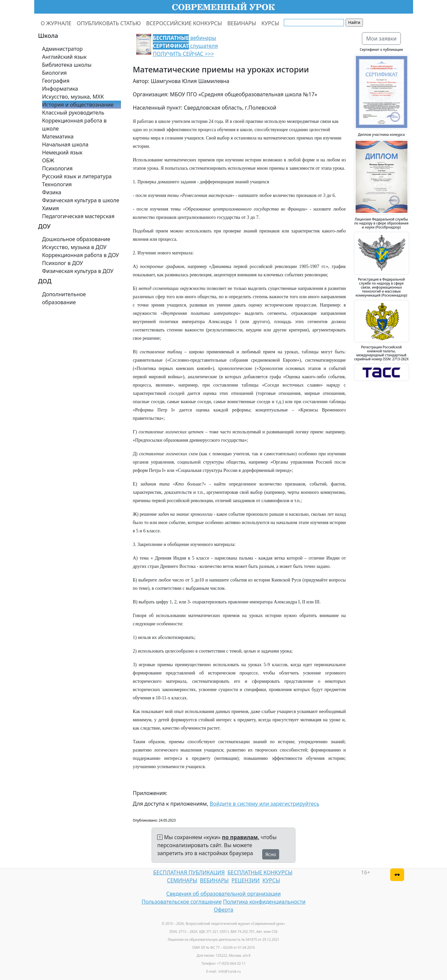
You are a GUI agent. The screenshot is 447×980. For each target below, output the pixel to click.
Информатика (60, 89)
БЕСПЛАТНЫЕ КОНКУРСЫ (260, 872)
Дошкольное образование (76, 239)
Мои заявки (382, 39)
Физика (52, 192)
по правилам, (241, 837)
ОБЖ (48, 160)
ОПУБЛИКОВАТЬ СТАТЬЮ (109, 23)
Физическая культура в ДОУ (78, 271)
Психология (57, 168)
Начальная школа (65, 144)
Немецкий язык (62, 152)
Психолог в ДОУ (63, 263)
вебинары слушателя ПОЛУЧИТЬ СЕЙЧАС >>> (185, 46)
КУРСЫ (270, 23)
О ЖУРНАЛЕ (56, 23)
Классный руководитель (73, 113)
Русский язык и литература (77, 176)
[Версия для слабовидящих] (397, 875)
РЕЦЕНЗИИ (246, 880)
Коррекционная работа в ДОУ (81, 255)
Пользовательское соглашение (182, 902)
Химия (51, 208)
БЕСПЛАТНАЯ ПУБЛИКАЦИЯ (189, 872)
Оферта (223, 910)
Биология (55, 73)
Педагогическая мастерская (78, 216)
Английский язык (64, 57)
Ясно (271, 854)
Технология (57, 184)
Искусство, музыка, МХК (73, 97)
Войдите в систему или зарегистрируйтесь (265, 804)
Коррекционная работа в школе (74, 125)
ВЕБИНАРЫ (242, 23)
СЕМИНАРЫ (182, 880)
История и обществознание (78, 105)
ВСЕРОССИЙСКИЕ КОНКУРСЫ (184, 23)
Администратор (62, 49)
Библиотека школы (67, 65)
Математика (58, 136)
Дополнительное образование (64, 298)
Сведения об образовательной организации (223, 894)
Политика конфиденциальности (264, 902)
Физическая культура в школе (81, 200)
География (56, 81)
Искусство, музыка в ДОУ (74, 247)
